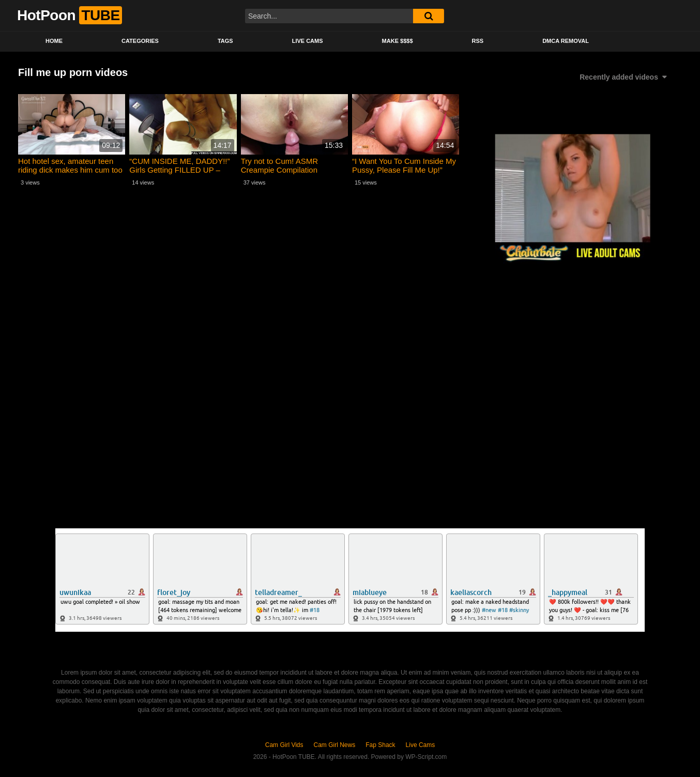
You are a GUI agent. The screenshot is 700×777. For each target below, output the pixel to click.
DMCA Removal (566, 41)
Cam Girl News (335, 745)
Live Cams (308, 41)
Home (54, 41)
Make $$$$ (398, 41)
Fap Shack (380, 745)
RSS (478, 41)
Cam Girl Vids (284, 745)
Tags (225, 41)
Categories (140, 41)
